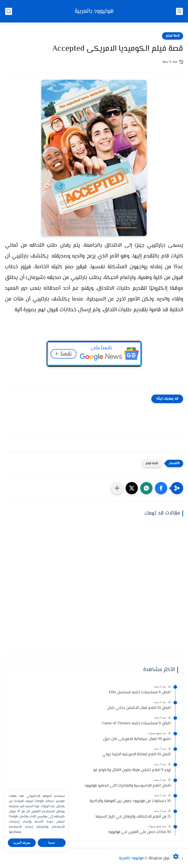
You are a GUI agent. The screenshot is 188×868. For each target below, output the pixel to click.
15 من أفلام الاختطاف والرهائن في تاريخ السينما (133, 817)
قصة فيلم (173, 36)
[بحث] (9, 11)
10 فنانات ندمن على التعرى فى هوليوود (139, 832)
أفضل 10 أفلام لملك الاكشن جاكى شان (139, 708)
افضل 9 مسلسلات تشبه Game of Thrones (136, 723)
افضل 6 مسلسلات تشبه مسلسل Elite (140, 692)
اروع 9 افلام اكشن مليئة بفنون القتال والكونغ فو (132, 770)
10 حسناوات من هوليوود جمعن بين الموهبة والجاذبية (130, 801)
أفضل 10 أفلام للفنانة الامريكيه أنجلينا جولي (136, 755)
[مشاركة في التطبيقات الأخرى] (117, 488)
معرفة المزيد (22, 843)
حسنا (52, 843)
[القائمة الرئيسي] (179, 11)
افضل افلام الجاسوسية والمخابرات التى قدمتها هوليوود (128, 786)
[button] (161, 488)
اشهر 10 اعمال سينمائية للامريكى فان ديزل (137, 739)
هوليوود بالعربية (94, 11)
